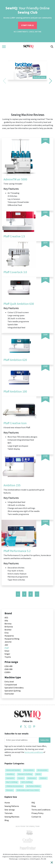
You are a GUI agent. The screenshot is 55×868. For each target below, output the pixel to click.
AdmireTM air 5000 (15, 179)
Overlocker (9, 694)
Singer (7, 654)
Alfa (6, 621)
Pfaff (7, 648)
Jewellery (10, 774)
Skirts (38, 774)
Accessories (42, 770)
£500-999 (8, 669)
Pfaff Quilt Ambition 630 (19, 304)
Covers (21, 778)
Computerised (11, 685)
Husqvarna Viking (12, 639)
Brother (8, 630)
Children (43, 778)
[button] (51, 81)
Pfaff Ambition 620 (15, 360)
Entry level (9, 682)
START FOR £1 (28, 25)
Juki (6, 645)
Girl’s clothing (27, 782)
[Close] (52, 862)
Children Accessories (14, 786)
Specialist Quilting (13, 691)
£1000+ (8, 672)
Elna (7, 633)
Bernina (8, 624)
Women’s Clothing (25, 774)
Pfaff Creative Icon (15, 423)
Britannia (9, 627)
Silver (7, 651)
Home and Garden (13, 770)
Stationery (32, 778)
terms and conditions (34, 752)
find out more (40, 77)
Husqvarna (9, 636)
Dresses (10, 790)
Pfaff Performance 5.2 (17, 551)
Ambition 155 (12, 485)
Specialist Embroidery (14, 688)
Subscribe (45, 740)
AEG (6, 618)
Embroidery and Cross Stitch (28, 790)
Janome (8, 642)
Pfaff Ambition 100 (15, 392)
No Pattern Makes (33, 786)
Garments (10, 778)
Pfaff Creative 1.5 (14, 236)
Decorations (29, 770)
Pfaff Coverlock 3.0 (15, 272)
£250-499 (8, 666)
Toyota (8, 657)
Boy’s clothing (12, 782)
